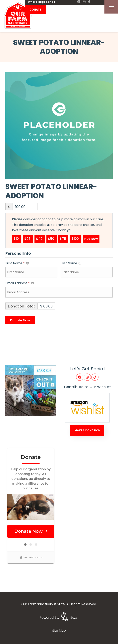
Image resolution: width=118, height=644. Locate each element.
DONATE (35, 10)
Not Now (91, 239)
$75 (63, 239)
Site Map (59, 631)
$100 (76, 239)
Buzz (74, 618)
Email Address (20, 283)
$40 (40, 239)
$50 (52, 239)
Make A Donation (87, 430)
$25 (28, 239)
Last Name (71, 263)
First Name (17, 263)
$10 (17, 239)
